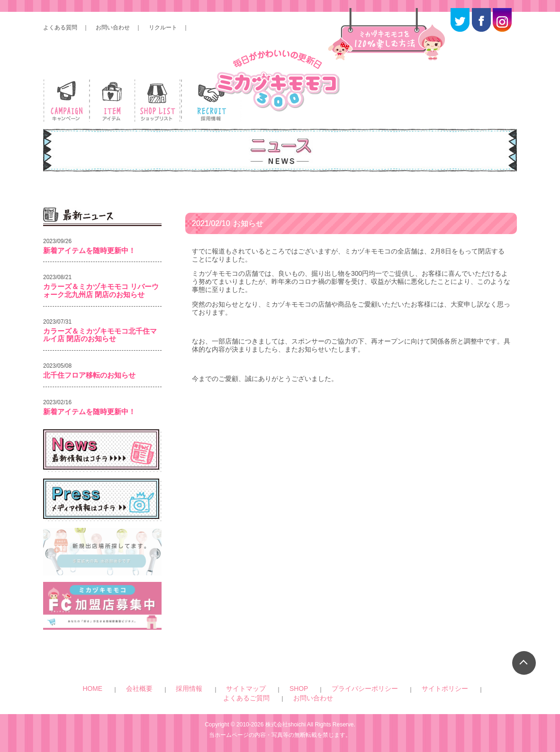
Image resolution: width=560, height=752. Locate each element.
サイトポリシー (343, 689)
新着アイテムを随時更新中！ (89, 250)
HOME (118, 689)
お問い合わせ (113, 27)
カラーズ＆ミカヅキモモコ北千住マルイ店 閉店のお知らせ (100, 335)
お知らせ (232, 228)
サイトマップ (211, 689)
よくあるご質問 (389, 689)
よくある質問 (60, 27)
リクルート (163, 27)
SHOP (243, 689)
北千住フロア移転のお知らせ (89, 375)
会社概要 (145, 689)
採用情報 (175, 689)
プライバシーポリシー (287, 689)
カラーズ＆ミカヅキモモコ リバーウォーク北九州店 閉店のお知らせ (101, 290)
